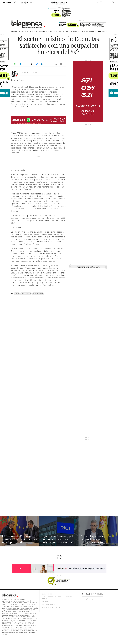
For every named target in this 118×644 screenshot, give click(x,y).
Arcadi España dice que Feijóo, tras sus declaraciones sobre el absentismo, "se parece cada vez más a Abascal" (96, 542)
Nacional (53, 32)
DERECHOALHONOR (89, 32)
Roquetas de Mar (26, 294)
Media (102, 32)
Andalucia (33, 32)
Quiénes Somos (47, 594)
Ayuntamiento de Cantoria (88, 267)
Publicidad (45, 602)
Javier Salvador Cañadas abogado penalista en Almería (57, 598)
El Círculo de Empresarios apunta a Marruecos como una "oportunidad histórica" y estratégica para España (19, 542)
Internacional (75, 32)
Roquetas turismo (38, 294)
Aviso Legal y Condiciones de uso (53, 608)
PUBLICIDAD (64, 32)
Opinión (23, 32)
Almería (15, 32)
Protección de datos (49, 605)
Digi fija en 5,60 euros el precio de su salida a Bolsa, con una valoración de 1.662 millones (58, 541)
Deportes (43, 32)
